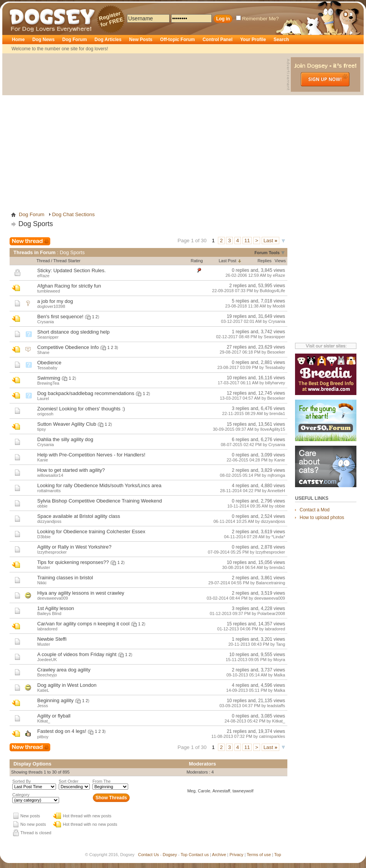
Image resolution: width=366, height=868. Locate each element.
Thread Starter (67, 261)
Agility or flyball (54, 716)
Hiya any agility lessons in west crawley (81, 593)
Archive (219, 855)
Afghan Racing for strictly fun (69, 286)
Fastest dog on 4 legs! (62, 731)
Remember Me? (257, 19)
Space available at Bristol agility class (79, 516)
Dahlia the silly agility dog (65, 439)
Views (280, 261)
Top (184, 855)
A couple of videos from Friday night (77, 654)
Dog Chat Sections (73, 214)
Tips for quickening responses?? (73, 562)
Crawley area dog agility (64, 670)
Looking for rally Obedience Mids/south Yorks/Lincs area (99, 485)
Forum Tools (267, 253)
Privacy (236, 855)
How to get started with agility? (71, 470)
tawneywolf (243, 791)
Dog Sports (36, 224)
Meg (191, 791)
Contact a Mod (315, 510)
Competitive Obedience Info (68, 347)
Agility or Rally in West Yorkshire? (74, 547)
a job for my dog (55, 301)
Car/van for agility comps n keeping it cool (83, 624)
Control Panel (218, 40)
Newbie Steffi (52, 639)
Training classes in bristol (65, 578)
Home (18, 40)
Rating (197, 261)
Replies (265, 261)
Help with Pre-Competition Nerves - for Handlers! (91, 455)
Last (270, 241)
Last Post (228, 261)
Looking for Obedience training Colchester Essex (91, 532)
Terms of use (259, 855)
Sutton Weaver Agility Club (67, 424)
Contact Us (148, 855)
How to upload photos (322, 517)
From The (101, 781)
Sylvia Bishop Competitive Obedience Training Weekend (100, 501)
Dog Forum (74, 40)
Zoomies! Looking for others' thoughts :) (81, 409)
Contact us (199, 855)
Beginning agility (55, 700)
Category (21, 795)
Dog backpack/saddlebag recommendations (86, 393)
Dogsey (18, 6)
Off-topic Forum (177, 40)
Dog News (43, 40)
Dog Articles (108, 40)
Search (281, 40)
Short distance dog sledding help (73, 332)
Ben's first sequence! (60, 317)
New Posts (141, 40)
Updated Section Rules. (80, 270)
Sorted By (21, 781)
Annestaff (221, 791)
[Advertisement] (72, 129)
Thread (43, 261)
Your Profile (253, 40)
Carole (204, 791)
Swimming (49, 378)
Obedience (49, 363)
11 (247, 241)
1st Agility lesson (56, 608)
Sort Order (68, 781)
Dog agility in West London (67, 685)
